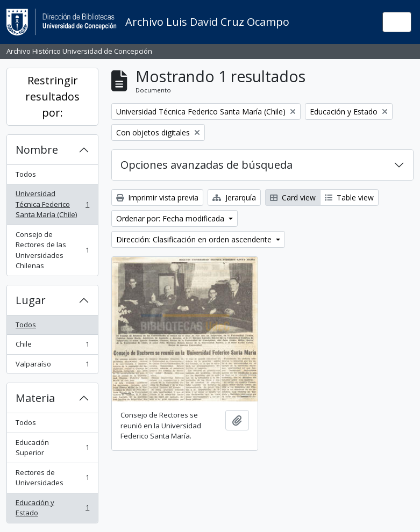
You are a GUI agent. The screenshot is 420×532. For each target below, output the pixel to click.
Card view (293, 197)
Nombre (37, 150)
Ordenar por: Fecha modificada (171, 218)
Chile (52, 346)
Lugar (31, 300)
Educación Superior (52, 448)
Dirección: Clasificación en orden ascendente (195, 239)
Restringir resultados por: (52, 96)
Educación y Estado (52, 508)
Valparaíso (52, 366)
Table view (349, 197)
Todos (26, 174)
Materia (35, 398)
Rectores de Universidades (52, 478)
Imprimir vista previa (157, 197)
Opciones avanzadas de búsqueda (207, 165)
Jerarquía (234, 197)
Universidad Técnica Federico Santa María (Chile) (52, 204)
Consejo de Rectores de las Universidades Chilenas (52, 250)
